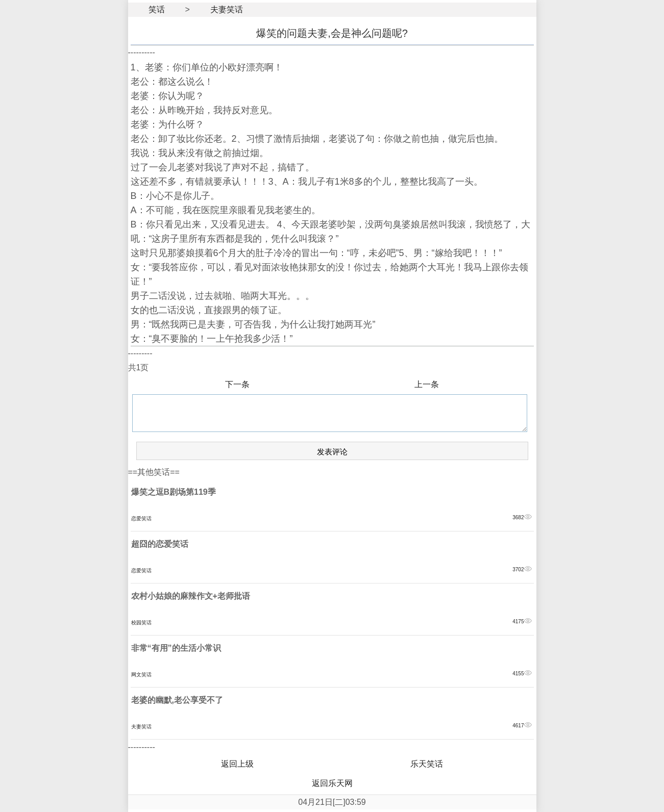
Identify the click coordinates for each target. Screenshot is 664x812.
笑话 (157, 9)
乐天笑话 (427, 764)
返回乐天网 (332, 783)
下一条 (237, 384)
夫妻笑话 (227, 9)
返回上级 (237, 764)
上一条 (427, 384)
